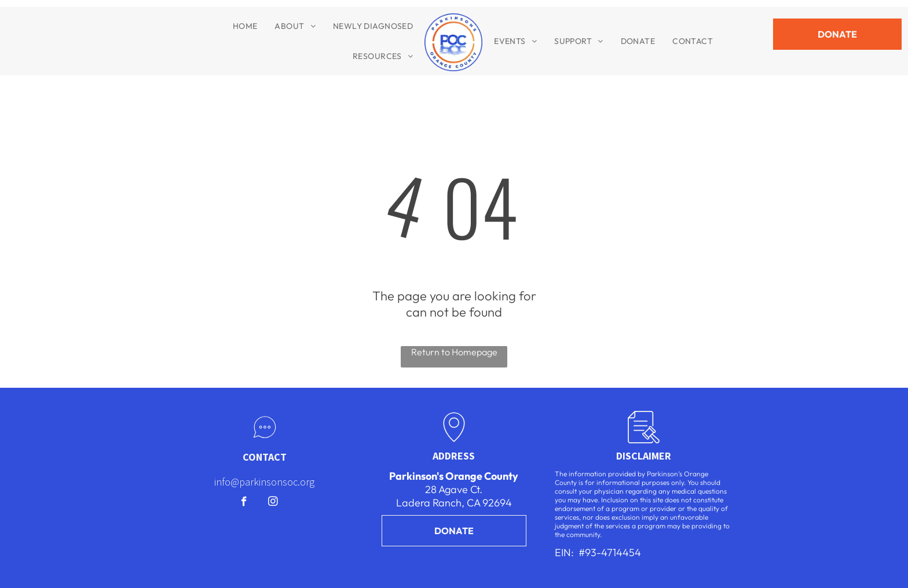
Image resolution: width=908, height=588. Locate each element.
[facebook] (244, 503)
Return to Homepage (454, 352)
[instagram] (273, 503)
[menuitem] (245, 26)
